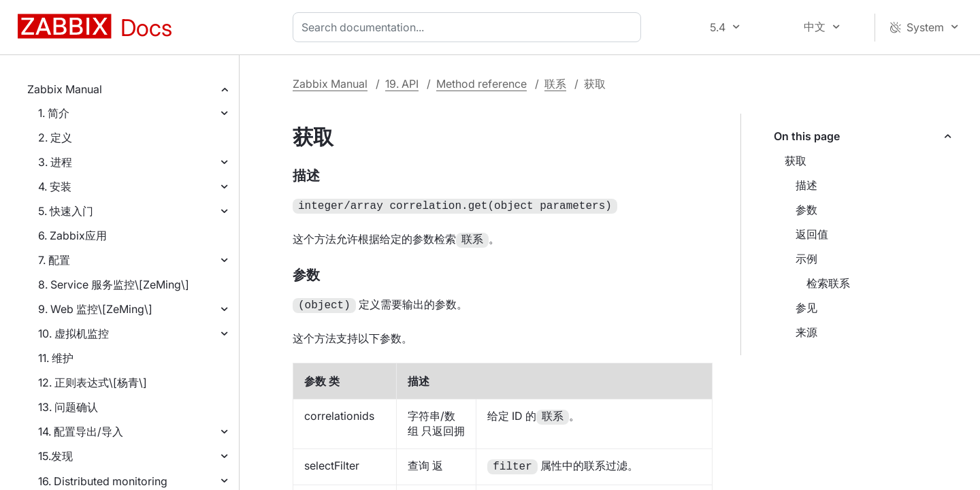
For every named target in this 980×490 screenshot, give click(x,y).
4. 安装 (55, 186)
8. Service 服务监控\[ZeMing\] (114, 284)
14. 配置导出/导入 (81, 431)
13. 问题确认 (68, 407)
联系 (555, 84)
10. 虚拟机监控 (73, 333)
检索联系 (828, 283)
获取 (796, 161)
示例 (806, 259)
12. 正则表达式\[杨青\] (93, 382)
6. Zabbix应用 (72, 235)
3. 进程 (55, 162)
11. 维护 (56, 358)
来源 (806, 332)
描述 (806, 185)
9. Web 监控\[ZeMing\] (95, 309)
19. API (402, 84)
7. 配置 (54, 260)
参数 (806, 210)
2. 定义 (55, 137)
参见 (806, 308)
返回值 (812, 234)
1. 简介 (54, 113)
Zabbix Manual (65, 89)
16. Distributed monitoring (103, 481)
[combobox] (470, 27)
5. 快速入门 (66, 211)
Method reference (481, 84)
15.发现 (55, 456)
